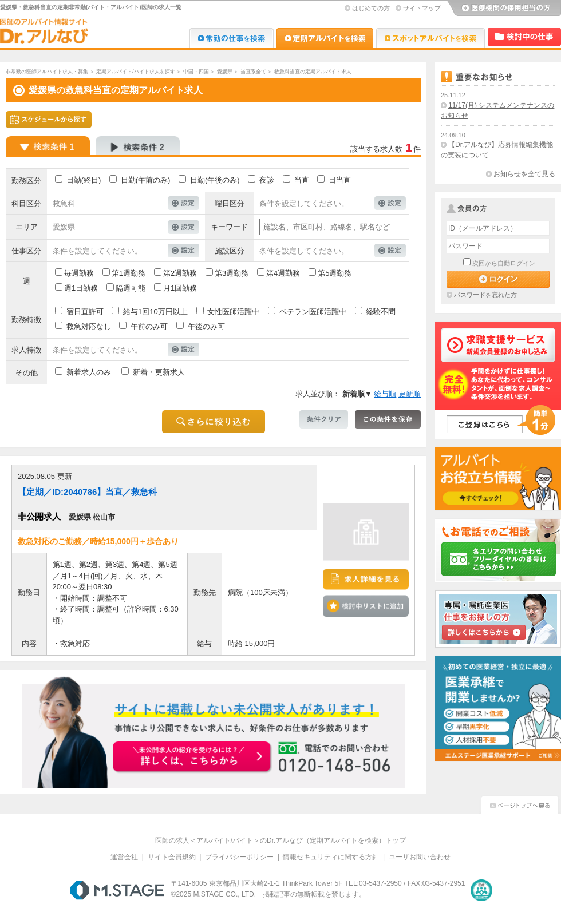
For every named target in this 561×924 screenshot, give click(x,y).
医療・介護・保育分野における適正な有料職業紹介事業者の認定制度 (481, 890)
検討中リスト (524, 37)
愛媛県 (225, 72)
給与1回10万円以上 (155, 312)
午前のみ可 (149, 326)
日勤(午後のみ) (215, 180)
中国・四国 (196, 72)
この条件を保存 (388, 419)
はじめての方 (371, 8)
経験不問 (381, 312)
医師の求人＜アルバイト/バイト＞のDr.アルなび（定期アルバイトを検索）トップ (281, 840)
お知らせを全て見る (524, 174)
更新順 (410, 394)
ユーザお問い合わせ (420, 857)
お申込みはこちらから (192, 758)
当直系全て (253, 72)
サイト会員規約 (172, 857)
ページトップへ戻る (520, 804)
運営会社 (124, 857)
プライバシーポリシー (239, 857)
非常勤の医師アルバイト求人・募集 (47, 72)
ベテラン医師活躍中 (313, 312)
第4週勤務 (283, 273)
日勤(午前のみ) (146, 180)
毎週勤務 (79, 273)
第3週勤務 (232, 273)
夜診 (267, 180)
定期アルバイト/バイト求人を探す (136, 72)
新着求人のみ (89, 372)
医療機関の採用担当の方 (504, 9)
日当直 (340, 180)
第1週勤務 (129, 273)
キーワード (229, 227)
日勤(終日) (84, 180)
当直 (302, 180)
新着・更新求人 (159, 372)
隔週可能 (131, 288)
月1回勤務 (180, 288)
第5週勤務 (335, 273)
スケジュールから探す (49, 120)
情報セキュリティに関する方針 (331, 857)
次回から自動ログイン (504, 263)
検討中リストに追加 (366, 606)
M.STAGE (117, 890)
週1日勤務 (81, 288)
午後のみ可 (206, 326)
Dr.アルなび (325, 38)
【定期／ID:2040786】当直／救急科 (87, 492)
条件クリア (324, 419)
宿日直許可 (85, 312)
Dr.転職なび (232, 38)
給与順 (385, 394)
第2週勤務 (180, 273)
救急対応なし (89, 326)
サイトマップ (422, 8)
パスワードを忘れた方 (485, 295)
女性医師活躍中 (233, 312)
